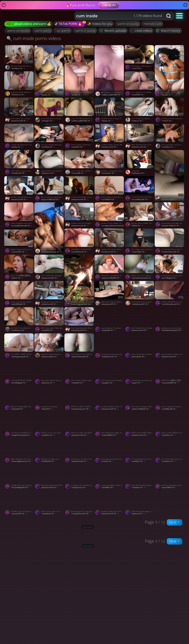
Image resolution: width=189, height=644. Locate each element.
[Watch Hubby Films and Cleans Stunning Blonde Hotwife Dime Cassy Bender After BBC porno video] (110, 242)
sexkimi (17, 278)
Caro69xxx (18, 68)
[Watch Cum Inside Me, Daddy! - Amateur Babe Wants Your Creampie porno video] (79, 163)
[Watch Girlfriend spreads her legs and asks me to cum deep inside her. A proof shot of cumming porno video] (49, 71)
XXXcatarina (18, 95)
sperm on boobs (18, 30)
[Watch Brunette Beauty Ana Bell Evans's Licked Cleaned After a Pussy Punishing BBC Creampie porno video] (49, 477)
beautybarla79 (109, 304)
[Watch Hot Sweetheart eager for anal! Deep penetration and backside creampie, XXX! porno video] (110, 425)
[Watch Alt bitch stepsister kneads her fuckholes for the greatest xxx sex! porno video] (170, 477)
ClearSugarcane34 (20, 357)
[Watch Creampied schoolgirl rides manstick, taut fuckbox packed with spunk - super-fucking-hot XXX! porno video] (170, 215)
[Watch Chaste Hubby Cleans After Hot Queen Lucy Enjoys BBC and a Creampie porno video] (110, 137)
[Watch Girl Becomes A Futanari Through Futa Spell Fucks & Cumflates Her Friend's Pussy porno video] (19, 504)
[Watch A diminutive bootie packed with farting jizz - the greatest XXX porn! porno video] (170, 268)
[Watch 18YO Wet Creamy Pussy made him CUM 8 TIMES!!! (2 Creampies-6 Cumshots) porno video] (19, 163)
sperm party (42, 30)
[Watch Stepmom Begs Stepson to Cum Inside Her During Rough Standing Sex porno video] (49, 346)
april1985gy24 (169, 278)
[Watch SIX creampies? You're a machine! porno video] (170, 137)
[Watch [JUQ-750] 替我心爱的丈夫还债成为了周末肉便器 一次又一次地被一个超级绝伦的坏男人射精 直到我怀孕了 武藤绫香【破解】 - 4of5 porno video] (19, 268)
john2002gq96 (19, 383)
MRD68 (137, 226)
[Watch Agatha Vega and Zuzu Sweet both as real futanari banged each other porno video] (19, 242)
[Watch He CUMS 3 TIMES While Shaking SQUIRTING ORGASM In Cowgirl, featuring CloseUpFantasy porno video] (19, 346)
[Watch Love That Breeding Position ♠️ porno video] (79, 111)
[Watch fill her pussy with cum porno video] (49, 504)
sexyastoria (48, 173)
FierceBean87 (19, 173)
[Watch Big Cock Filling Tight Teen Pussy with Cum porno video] (19, 399)
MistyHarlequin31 (81, 409)
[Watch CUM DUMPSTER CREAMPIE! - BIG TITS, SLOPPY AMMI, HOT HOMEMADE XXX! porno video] (19, 373)
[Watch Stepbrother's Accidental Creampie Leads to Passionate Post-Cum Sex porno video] (49, 163)
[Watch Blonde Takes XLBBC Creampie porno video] (140, 215)
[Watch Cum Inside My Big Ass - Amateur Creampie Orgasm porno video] (140, 111)
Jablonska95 (138, 357)
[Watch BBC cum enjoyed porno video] (49, 228)
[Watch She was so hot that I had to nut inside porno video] (79, 451)
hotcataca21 (109, 173)
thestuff (47, 409)
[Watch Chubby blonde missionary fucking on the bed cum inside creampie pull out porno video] (170, 111)
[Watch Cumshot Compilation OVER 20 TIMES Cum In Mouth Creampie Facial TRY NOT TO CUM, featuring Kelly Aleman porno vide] (19, 425)
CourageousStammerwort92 (113, 226)
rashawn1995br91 (171, 226)
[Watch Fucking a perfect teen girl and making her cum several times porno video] (110, 346)
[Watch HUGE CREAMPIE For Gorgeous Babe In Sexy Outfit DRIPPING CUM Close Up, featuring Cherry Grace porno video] (170, 294)
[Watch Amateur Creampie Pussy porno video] (110, 163)
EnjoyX (137, 383)
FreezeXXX (78, 147)
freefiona (137, 121)
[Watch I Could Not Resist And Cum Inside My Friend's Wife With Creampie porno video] (170, 242)
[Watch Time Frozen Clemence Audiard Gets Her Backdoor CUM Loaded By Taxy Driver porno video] (79, 137)
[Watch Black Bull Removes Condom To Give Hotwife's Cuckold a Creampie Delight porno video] (140, 137)
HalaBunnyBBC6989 (112, 95)
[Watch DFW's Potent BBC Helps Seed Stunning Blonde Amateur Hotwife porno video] (140, 425)
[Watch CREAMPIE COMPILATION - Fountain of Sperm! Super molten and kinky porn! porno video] (79, 242)
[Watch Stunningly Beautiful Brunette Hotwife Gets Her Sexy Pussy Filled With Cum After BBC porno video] (79, 320)
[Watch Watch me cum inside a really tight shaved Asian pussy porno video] (140, 268)
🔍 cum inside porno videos (34, 38)
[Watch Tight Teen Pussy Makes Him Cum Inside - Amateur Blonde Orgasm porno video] (110, 294)
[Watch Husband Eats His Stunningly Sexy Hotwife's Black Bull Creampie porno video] (110, 504)
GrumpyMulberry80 (21, 226)
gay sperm (62, 30)
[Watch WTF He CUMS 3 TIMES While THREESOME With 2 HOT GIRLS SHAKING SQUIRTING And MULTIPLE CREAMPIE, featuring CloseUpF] (79, 399)
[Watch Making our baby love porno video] (49, 451)
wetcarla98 (78, 173)
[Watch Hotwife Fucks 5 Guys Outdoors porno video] (110, 111)
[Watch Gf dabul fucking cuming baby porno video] (170, 176)
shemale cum (152, 24)
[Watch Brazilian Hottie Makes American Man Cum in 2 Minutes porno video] (19, 84)
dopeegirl (108, 383)
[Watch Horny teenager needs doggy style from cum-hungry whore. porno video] (110, 477)
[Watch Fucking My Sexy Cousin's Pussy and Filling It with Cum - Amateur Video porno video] (140, 294)
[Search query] (116, 16)
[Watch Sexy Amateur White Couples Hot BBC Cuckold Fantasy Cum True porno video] (170, 346)
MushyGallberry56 (171, 252)
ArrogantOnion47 (81, 514)
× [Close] (185, 5)
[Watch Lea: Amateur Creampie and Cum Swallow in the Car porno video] (110, 320)
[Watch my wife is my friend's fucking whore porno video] (79, 477)
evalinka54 (18, 409)
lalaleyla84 (108, 330)
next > (174, 522)
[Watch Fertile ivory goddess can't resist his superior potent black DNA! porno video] (19, 189)
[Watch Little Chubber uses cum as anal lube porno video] (19, 215)
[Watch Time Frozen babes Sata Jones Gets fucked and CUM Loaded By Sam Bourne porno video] (79, 373)
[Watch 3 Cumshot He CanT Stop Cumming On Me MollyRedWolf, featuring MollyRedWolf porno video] (140, 189)
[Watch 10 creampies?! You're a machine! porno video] (140, 451)
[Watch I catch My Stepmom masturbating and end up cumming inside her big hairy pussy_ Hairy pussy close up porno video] (19, 137)
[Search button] (169, 16)
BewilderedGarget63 (172, 330)
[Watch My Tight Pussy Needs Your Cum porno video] (19, 320)
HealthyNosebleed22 (142, 278)
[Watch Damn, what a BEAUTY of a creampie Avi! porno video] (170, 425)
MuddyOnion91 (110, 357)
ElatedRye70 (48, 461)
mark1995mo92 (80, 252)
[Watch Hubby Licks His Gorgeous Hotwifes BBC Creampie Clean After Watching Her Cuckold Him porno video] (79, 215)
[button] (179, 16)
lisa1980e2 (108, 487)
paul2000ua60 (169, 409)
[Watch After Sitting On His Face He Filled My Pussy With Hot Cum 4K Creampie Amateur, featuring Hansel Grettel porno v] (19, 451)
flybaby (47, 95)
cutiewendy (48, 514)
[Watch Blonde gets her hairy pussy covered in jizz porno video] (79, 504)
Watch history (168, 30)
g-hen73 (137, 68)
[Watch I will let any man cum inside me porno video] (79, 281)
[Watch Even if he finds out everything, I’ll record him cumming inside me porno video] (79, 71)
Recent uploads (113, 30)
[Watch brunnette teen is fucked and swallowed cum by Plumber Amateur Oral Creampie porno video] (49, 111)
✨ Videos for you (100, 24)
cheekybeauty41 (140, 304)
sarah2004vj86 (19, 304)
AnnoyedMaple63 (20, 487)
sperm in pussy (85, 30)
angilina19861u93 (50, 199)
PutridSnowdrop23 (171, 304)
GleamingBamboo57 (22, 461)
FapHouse (48, 383)
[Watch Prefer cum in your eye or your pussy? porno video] (49, 425)
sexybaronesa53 (50, 278)
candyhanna (18, 330)
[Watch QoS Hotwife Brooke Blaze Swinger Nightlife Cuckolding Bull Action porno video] (140, 320)
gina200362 (138, 95)
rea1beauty (138, 173)
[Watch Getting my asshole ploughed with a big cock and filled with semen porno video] (170, 320)
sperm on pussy (127, 24)
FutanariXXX (19, 252)
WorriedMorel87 (140, 199)
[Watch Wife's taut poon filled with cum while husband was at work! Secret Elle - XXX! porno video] (49, 320)
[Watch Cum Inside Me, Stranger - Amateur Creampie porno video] (49, 268)
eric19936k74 (108, 199)
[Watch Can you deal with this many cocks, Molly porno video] (19, 58)
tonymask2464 (170, 383)
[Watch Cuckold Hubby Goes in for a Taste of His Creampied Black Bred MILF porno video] (110, 399)
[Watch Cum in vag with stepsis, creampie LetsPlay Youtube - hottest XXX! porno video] (170, 399)
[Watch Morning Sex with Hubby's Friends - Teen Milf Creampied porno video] (110, 373)
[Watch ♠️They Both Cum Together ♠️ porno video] (110, 71)
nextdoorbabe (49, 357)
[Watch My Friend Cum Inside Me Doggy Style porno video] (79, 346)
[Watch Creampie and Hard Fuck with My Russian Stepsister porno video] (110, 451)
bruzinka (107, 461)
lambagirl (47, 121)
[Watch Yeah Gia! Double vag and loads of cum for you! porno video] (140, 477)
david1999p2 (139, 252)
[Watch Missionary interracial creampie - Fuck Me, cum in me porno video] (140, 58)
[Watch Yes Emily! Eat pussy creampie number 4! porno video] (170, 451)
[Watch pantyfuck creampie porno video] (49, 399)
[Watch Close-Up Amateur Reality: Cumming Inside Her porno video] (140, 346)
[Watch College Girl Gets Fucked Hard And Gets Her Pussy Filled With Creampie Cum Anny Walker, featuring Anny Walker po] (19, 477)
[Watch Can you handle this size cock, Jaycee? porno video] (49, 137)
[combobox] (119, 16)
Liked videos (141, 30)
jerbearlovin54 (20, 121)
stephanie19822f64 (111, 278)
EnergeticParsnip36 (21, 435)
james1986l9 (169, 487)
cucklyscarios (79, 487)
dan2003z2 (48, 330)
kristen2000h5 (109, 435)
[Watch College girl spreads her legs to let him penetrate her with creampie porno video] (170, 71)
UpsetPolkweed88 (81, 357)
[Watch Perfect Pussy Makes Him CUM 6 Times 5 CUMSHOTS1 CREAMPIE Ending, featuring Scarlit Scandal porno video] (110, 215)
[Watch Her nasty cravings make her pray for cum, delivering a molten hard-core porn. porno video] (140, 399)
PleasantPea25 (80, 461)
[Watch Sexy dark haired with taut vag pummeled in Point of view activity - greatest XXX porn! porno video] (49, 373)
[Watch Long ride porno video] (140, 163)
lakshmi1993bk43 (141, 409)
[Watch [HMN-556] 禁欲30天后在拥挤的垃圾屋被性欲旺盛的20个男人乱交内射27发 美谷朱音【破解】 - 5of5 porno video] (170, 373)
